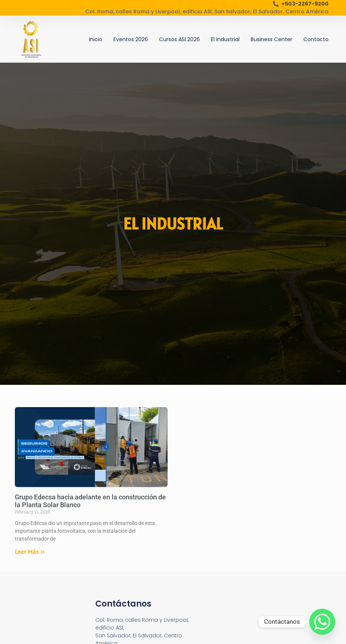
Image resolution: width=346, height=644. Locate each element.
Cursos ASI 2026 (179, 39)
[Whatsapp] (322, 622)
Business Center (271, 39)
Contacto (316, 39)
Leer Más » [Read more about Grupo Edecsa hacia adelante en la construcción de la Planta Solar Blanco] (30, 551)
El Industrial (225, 39)
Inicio (96, 39)
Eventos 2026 (131, 39)
